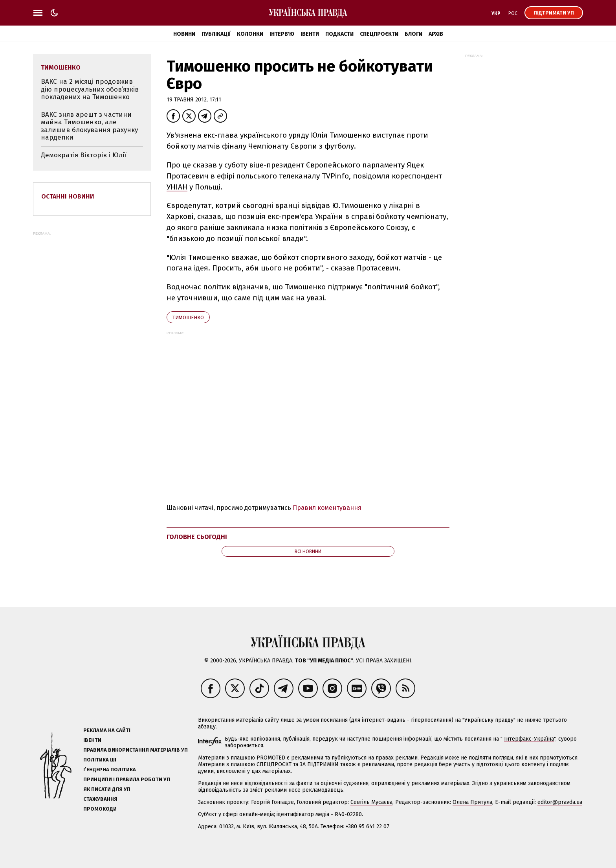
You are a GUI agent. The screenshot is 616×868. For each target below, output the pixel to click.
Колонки (250, 34)
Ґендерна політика (110, 770)
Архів (436, 34)
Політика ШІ (100, 760)
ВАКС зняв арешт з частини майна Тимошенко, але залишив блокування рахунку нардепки (89, 126)
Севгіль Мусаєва (371, 802)
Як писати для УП (107, 789)
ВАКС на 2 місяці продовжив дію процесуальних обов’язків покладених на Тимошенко (90, 89)
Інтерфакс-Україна (529, 739)
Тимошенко (188, 317)
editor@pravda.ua (560, 802)
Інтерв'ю (282, 34)
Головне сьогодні (197, 537)
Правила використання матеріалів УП (136, 750)
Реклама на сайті (107, 730)
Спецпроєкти (379, 34)
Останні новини (68, 196)
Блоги (413, 34)
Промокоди (100, 809)
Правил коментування (327, 508)
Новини (184, 34)
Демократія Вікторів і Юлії (83, 155)
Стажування (100, 799)
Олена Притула (472, 802)
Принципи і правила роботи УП (127, 779)
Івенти (310, 34)
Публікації (216, 34)
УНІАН (177, 187)
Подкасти (339, 34)
